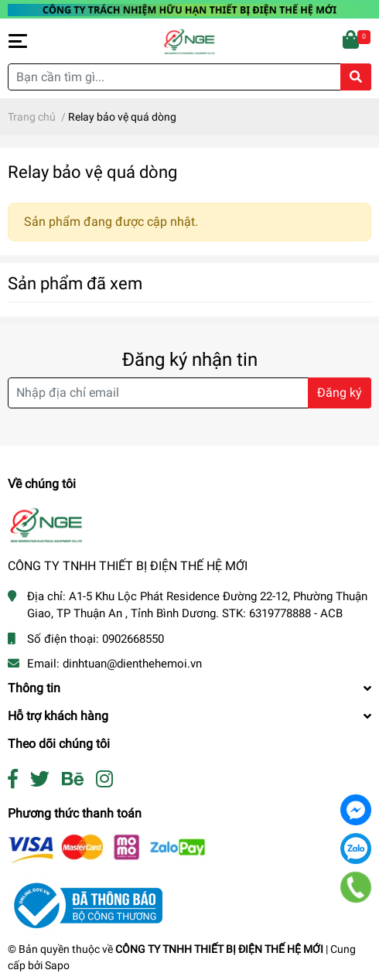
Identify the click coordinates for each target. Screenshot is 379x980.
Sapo (57, 965)
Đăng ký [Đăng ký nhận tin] (340, 393)
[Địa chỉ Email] (189, 393)
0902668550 (133, 639)
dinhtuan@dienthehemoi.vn (132, 664)
